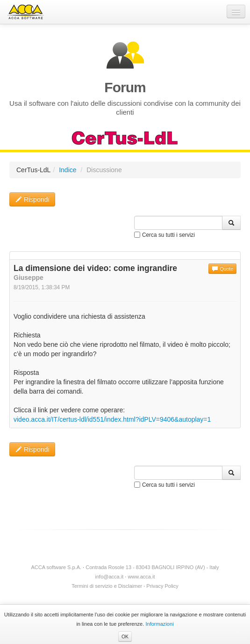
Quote (222, 269)
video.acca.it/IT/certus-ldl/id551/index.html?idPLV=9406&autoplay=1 (112, 419)
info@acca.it (110, 577)
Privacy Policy (162, 586)
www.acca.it (141, 577)
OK (125, 637)
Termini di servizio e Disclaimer (107, 586)
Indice (68, 170)
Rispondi (32, 199)
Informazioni (159, 624)
